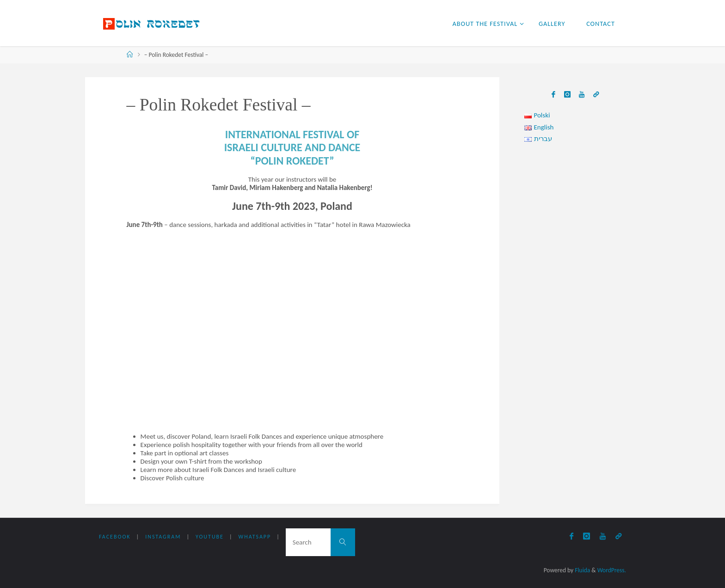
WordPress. (612, 570)
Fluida (582, 570)
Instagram (163, 537)
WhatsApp (255, 537)
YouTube (210, 537)
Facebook (115, 537)
